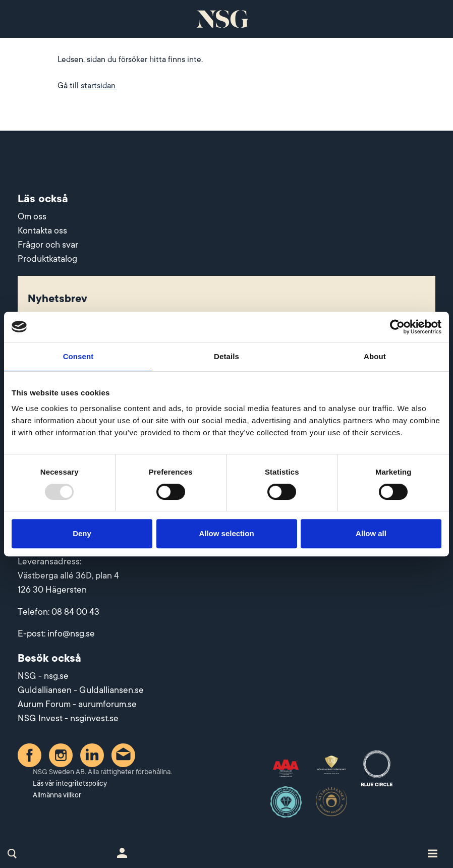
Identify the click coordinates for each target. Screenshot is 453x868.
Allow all (371, 533)
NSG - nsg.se (43, 676)
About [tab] (375, 356)
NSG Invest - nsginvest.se (68, 718)
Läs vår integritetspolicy (70, 783)
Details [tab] (227, 356)
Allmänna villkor (57, 795)
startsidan (98, 86)
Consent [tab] (78, 356)
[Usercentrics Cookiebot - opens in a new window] (397, 327)
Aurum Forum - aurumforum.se (77, 704)
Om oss (32, 216)
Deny (82, 533)
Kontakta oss (42, 230)
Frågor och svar (48, 245)
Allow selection (226, 533)
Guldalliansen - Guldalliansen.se (81, 690)
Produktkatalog (47, 259)
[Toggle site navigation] (433, 853)
